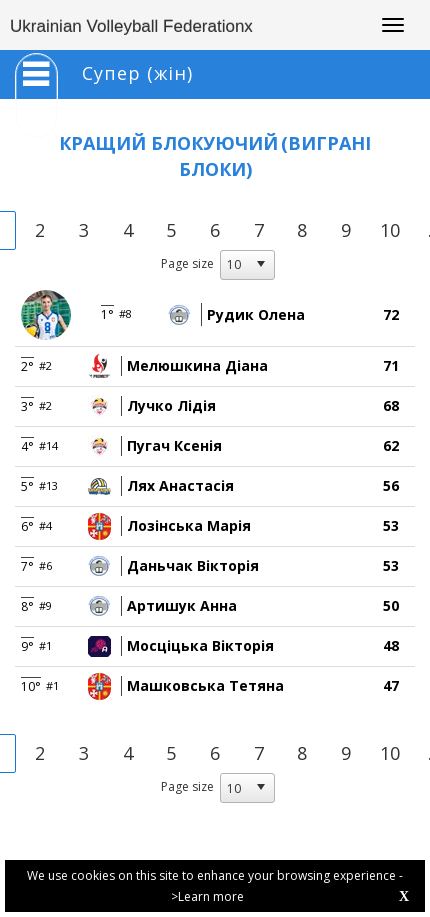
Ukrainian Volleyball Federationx (131, 26)
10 (390, 230)
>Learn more (207, 896)
